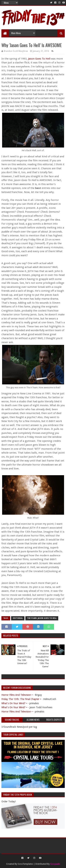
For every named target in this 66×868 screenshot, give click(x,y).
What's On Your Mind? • (14, 703)
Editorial (18, 618)
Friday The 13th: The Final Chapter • (21, 699)
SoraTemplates (25, 864)
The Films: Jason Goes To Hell (42, 618)
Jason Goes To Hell (39, 59)
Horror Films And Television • (17, 695)
